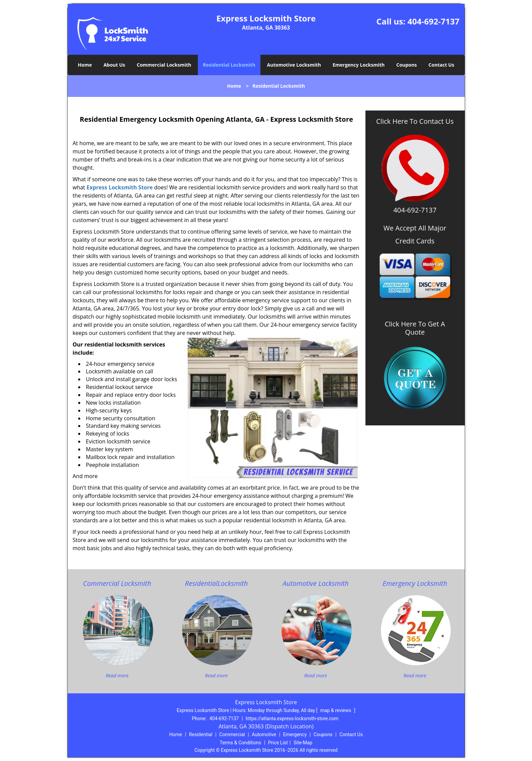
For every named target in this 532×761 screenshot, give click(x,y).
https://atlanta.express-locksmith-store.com (292, 718)
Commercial (232, 734)
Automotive (264, 734)
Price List (278, 743)
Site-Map (303, 743)
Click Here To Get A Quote (415, 328)
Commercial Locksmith (164, 65)
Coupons (407, 65)
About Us (114, 65)
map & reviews (336, 710)
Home (85, 65)
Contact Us (441, 65)
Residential (201, 734)
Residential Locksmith (229, 65)
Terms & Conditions (240, 743)
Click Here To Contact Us (415, 121)
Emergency (295, 734)
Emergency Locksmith (358, 65)
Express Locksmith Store (119, 187)
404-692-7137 (434, 21)
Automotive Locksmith (294, 65)
